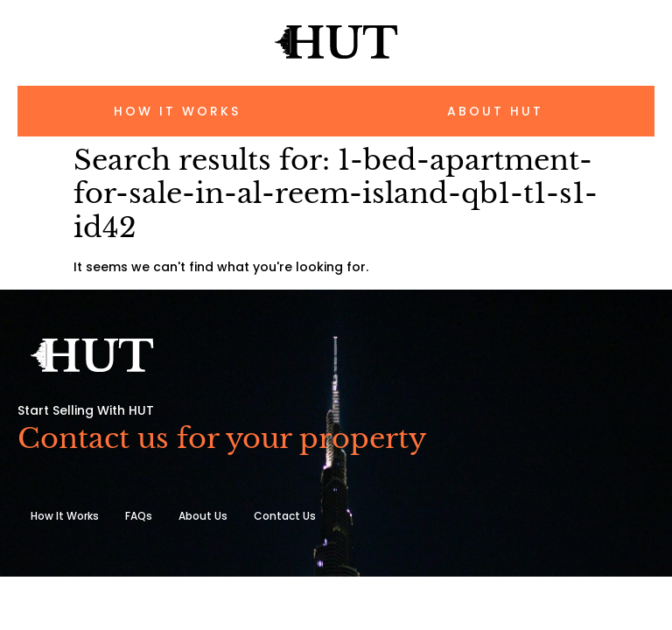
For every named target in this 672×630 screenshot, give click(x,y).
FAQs (139, 516)
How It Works (65, 516)
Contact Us (285, 516)
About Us (203, 516)
